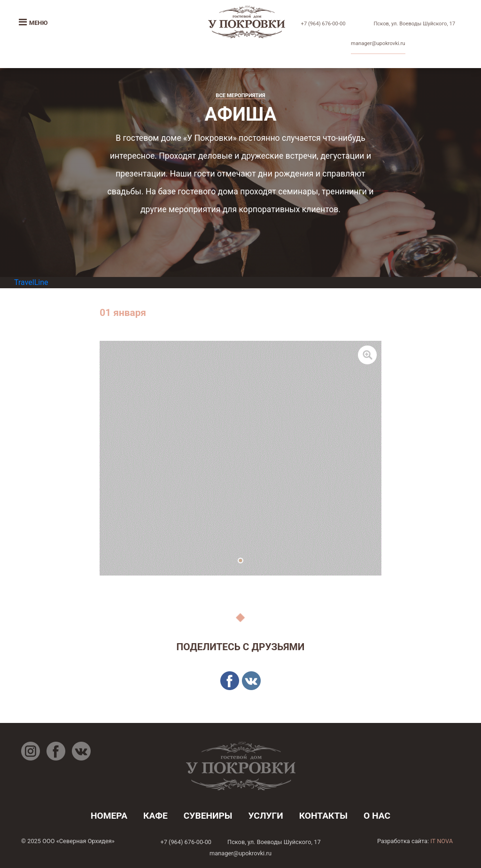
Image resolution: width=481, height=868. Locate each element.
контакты (323, 816)
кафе (155, 816)
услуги (265, 816)
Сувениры (208, 816)
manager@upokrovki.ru (378, 43)
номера (109, 816)
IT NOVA (442, 841)
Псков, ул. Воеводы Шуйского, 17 (414, 24)
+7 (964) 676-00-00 (323, 24)
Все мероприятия (240, 96)
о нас (377, 816)
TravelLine (31, 282)
